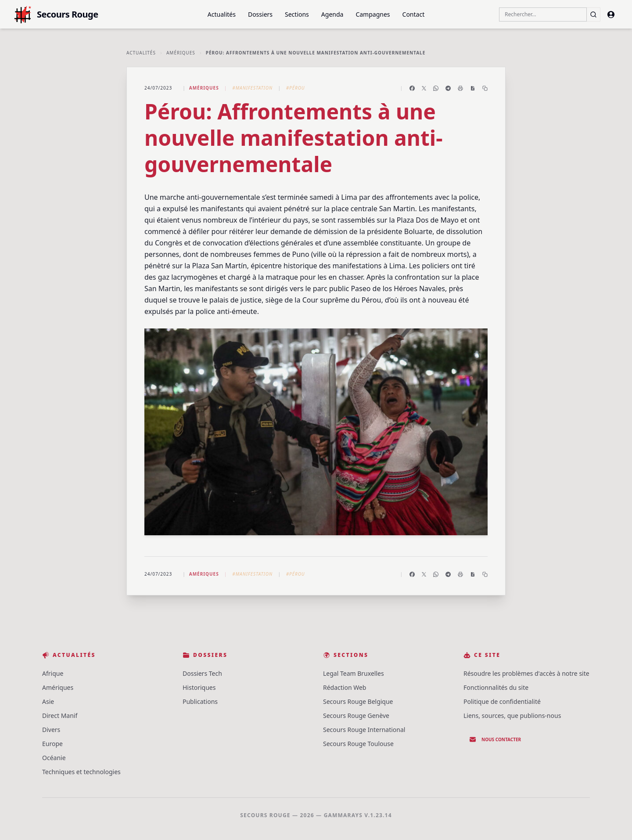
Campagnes (373, 14)
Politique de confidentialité (502, 701)
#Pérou (296, 88)
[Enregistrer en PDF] (473, 88)
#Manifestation (252, 88)
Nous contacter (495, 739)
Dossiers (260, 14)
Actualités (222, 14)
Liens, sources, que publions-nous (512, 716)
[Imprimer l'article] (460, 88)
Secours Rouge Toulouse (358, 744)
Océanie (54, 758)
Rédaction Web (345, 687)
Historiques (199, 687)
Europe (52, 744)
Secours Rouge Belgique (358, 701)
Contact (414, 14)
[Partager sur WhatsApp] (436, 88)
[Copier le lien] (485, 88)
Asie (48, 701)
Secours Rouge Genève (356, 716)
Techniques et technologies (81, 772)
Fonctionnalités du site (496, 687)
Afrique (53, 673)
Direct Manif (60, 716)
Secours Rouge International (364, 730)
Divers (51, 730)
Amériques (181, 53)
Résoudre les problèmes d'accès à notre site (526, 673)
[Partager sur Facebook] (412, 88)
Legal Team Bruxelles (354, 673)
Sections (297, 14)
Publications (200, 701)
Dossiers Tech (202, 673)
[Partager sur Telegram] (448, 88)
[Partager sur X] (424, 88)
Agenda (332, 14)
